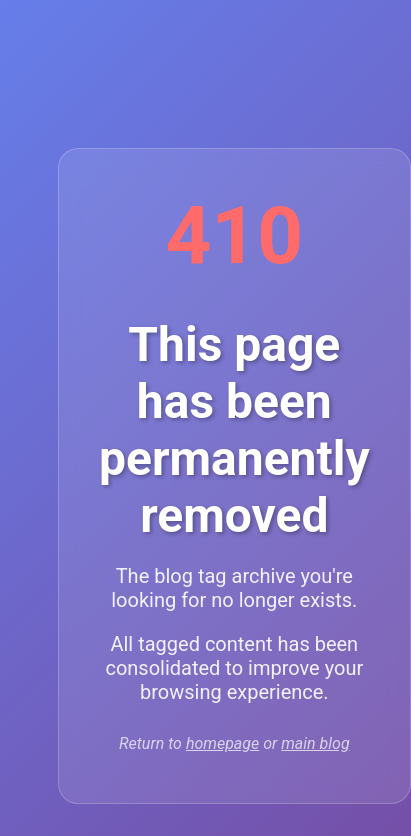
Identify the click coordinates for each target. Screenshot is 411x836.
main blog (315, 743)
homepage (222, 743)
